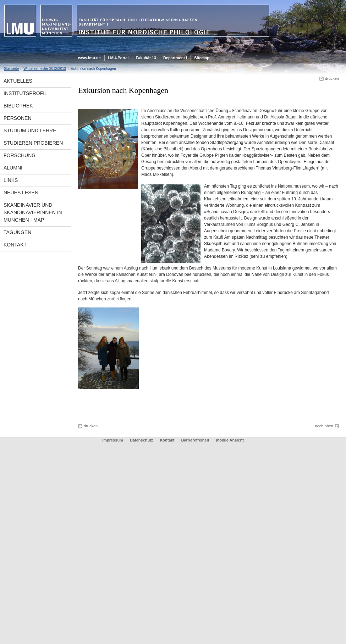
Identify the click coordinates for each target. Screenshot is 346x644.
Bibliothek (18, 106)
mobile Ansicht (230, 440)
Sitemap (202, 58)
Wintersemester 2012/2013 (45, 69)
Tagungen (17, 232)
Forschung (20, 155)
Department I (175, 58)
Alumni (13, 168)
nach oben (324, 426)
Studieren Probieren (33, 143)
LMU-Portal (118, 58)
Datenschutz (141, 440)
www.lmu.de (89, 58)
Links (11, 180)
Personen (18, 118)
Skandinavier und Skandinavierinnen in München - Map (33, 212)
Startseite (11, 69)
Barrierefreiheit (196, 440)
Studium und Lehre (30, 131)
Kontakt (15, 245)
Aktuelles (18, 81)
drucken (332, 78)
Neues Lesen (21, 193)
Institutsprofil (25, 93)
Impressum (113, 440)
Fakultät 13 (146, 58)
